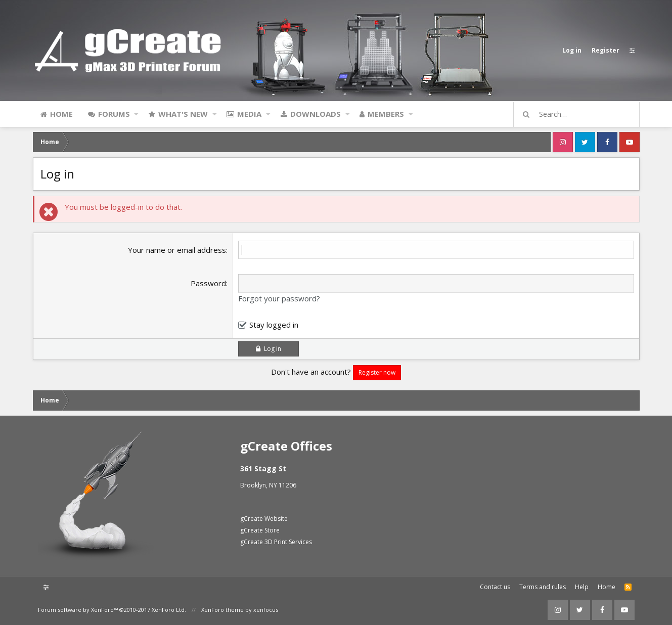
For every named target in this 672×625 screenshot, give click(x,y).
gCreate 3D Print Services (276, 542)
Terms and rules (543, 587)
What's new (183, 114)
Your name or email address (177, 250)
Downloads (316, 114)
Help (582, 587)
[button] (136, 114)
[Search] (581, 114)
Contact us (495, 587)
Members (386, 114)
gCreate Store (260, 530)
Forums (114, 114)
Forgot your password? (279, 298)
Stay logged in (274, 325)
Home (61, 114)
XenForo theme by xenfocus (240, 610)
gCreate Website (264, 519)
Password (208, 283)
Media (249, 114)
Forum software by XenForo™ (112, 610)
